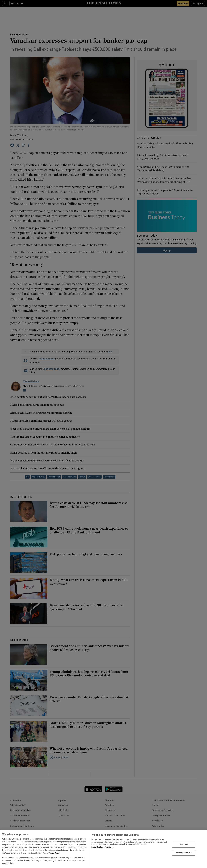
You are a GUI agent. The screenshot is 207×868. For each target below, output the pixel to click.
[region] (103, 849)
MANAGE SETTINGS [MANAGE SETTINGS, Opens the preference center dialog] (184, 853)
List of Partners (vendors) (102, 847)
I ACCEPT (184, 845)
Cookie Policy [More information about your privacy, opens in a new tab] (54, 853)
